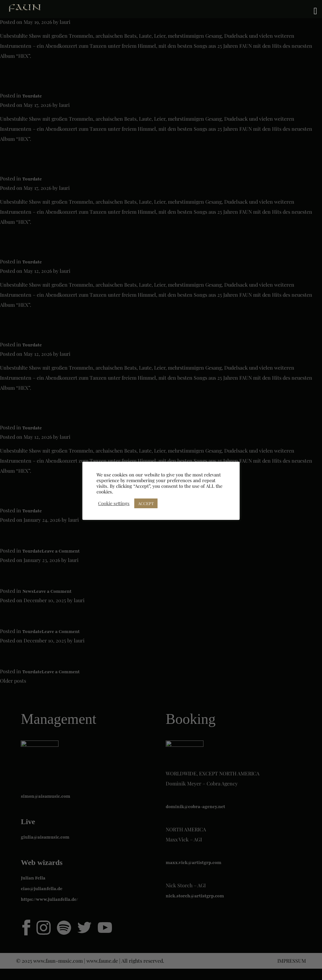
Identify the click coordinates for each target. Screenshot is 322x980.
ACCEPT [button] (146, 503)
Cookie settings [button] (114, 503)
